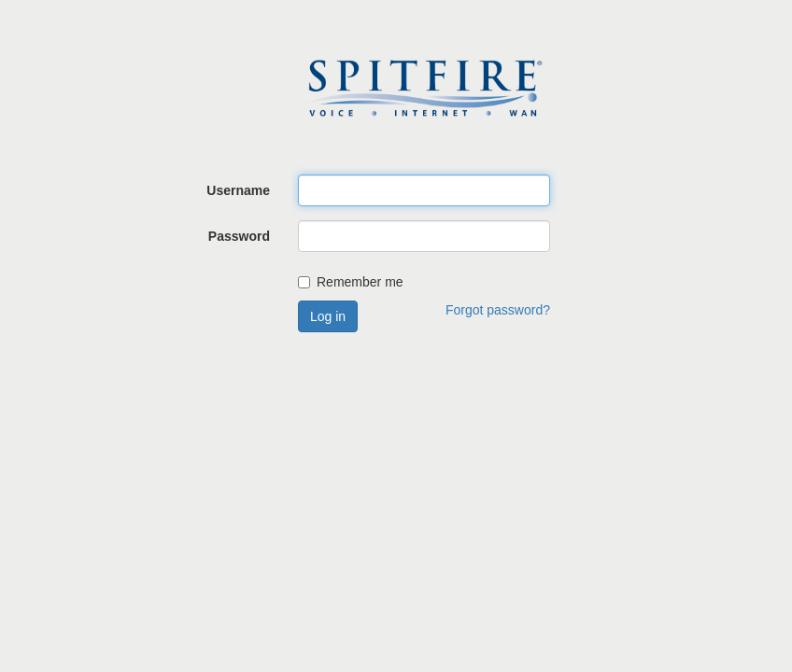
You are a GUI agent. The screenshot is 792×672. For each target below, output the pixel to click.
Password (239, 236)
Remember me (351, 282)
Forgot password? (498, 310)
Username (238, 190)
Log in (328, 316)
